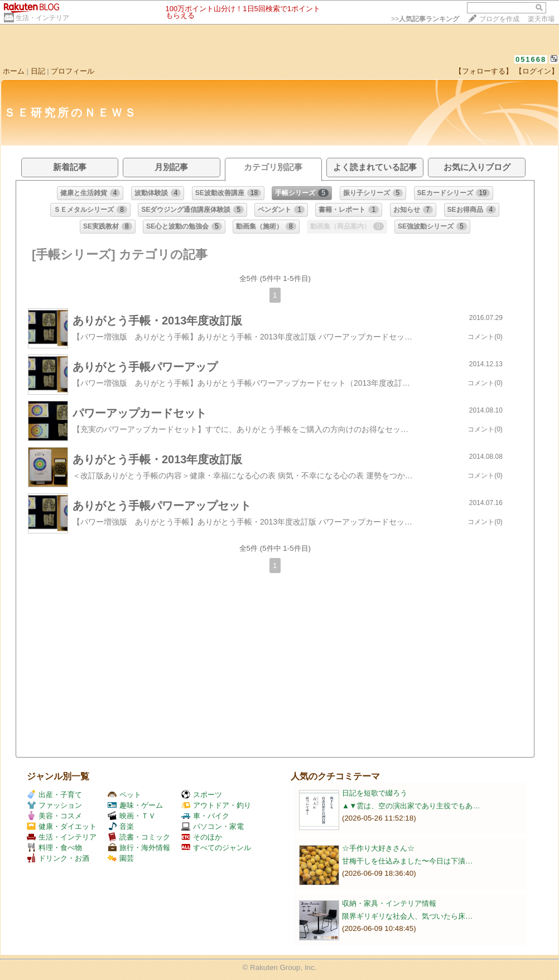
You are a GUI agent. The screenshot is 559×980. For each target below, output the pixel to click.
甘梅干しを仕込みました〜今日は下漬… (407, 861)
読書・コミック (139, 837)
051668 (531, 59)
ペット (124, 795)
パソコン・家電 (213, 826)
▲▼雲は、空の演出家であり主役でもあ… (411, 806)
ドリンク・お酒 (58, 858)
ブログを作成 (499, 19)
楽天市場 (541, 19)
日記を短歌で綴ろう (375, 793)
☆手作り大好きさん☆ (378, 848)
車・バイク (205, 816)
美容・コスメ (54, 816)
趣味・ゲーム (135, 805)
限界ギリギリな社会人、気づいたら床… (407, 916)
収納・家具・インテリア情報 (389, 903)
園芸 (121, 858)
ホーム (14, 71)
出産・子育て (54, 795)
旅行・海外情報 (139, 848)
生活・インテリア (42, 18)
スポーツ (202, 795)
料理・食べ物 (54, 848)
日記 (38, 71)
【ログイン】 (537, 71)
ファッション (54, 805)
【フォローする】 (484, 71)
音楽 (121, 826)
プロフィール (73, 71)
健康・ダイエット (62, 826)
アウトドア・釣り (216, 805)
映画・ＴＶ (132, 816)
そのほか (202, 837)
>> (425, 19)
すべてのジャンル (216, 848)
